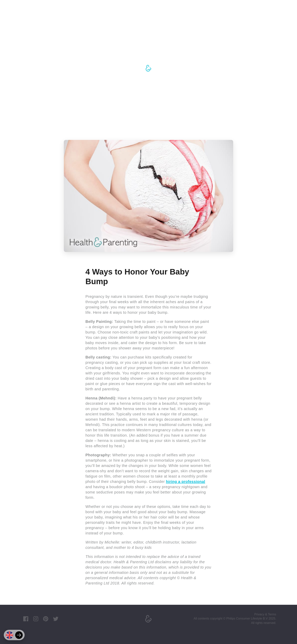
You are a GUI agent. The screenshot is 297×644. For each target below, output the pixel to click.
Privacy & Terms (265, 614)
